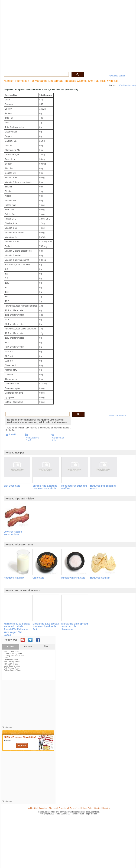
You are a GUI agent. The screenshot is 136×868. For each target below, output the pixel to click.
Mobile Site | (33, 808)
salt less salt (12, 486)
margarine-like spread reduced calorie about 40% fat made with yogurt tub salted (17, 629)
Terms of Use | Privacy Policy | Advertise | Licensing (90, 808)
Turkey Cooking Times (12, 670)
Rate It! (13, 434)
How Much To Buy (11, 664)
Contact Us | (43, 808)
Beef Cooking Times (12, 651)
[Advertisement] (28, 704)
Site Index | (54, 808)
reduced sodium (100, 578)
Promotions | (64, 808)
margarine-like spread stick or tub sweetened (75, 626)
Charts (11, 647)
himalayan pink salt (73, 578)
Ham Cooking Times (12, 662)
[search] (36, 74)
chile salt (38, 578)
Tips (46, 646)
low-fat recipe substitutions (13, 533)
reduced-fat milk (14, 578)
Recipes (28, 647)
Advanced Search (117, 76)
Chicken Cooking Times (13, 654)
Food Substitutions (11, 660)
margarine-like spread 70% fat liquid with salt (46, 626)
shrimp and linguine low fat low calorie (45, 487)
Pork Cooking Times (12, 668)
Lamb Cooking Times (12, 666)
